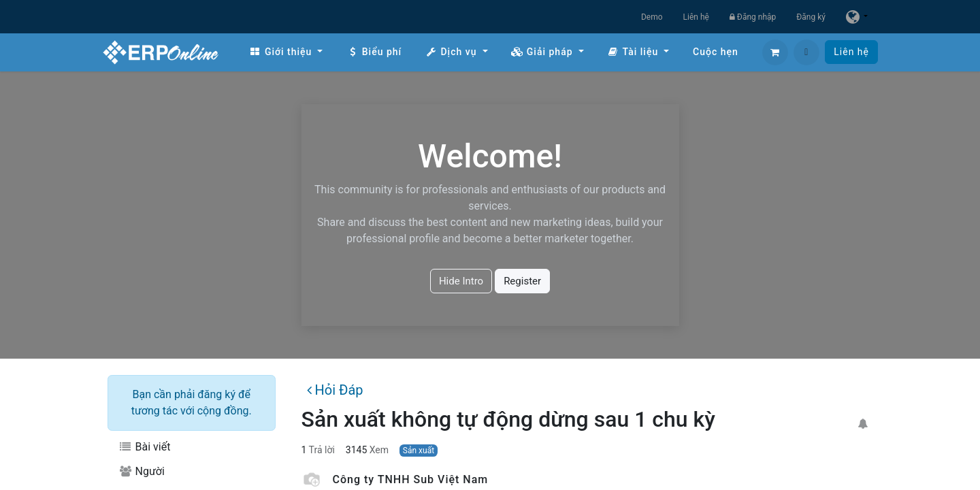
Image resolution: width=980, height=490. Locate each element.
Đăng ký (811, 17)
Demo (652, 17)
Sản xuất (419, 451)
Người (142, 471)
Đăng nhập (753, 17)
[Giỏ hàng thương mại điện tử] (775, 52)
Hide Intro (461, 281)
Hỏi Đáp (335, 390)
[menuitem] (286, 52)
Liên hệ (696, 17)
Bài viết (144, 447)
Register (522, 281)
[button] (806, 52)
